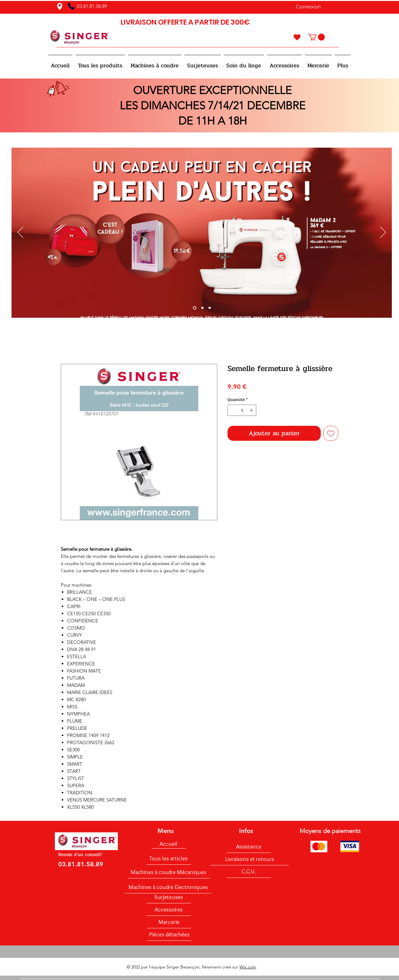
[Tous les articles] (169, 859)
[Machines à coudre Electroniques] (168, 887)
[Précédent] (20, 233)
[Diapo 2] (202, 308)
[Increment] (252, 410)
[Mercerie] (169, 922)
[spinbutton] (242, 410)
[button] (316, 37)
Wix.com (248, 967)
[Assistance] (249, 847)
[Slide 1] (195, 308)
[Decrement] (232, 410)
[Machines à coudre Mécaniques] (169, 872)
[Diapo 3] (210, 308)
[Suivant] (383, 233)
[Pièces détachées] (169, 935)
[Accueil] (169, 844)
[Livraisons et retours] (250, 859)
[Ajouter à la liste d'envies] (331, 433)
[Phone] (71, 6)
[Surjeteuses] (169, 897)
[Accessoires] (169, 910)
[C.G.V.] (249, 872)
